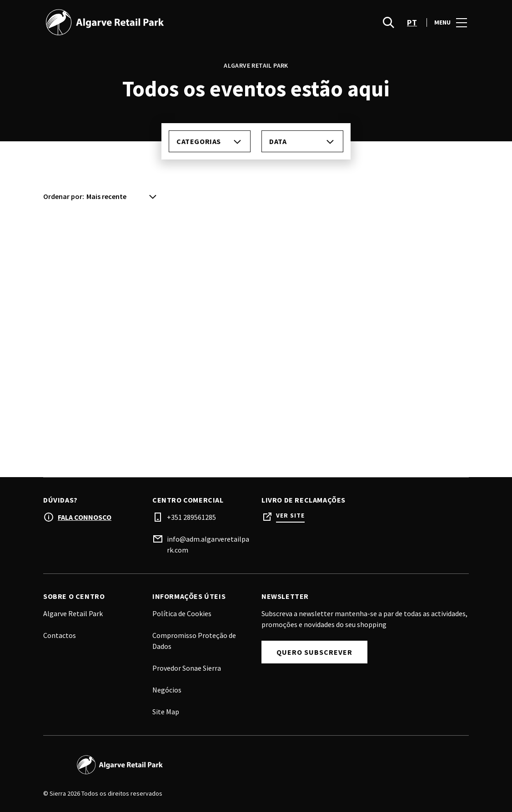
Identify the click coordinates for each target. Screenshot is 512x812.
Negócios (167, 690)
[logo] (151, 27)
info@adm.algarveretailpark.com (208, 544)
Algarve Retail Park (73, 613)
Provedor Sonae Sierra (187, 668)
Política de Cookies (182, 613)
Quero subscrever (314, 652)
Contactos (60, 635)
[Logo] (144, 765)
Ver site (290, 516)
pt (412, 27)
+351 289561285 (191, 517)
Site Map (166, 712)
